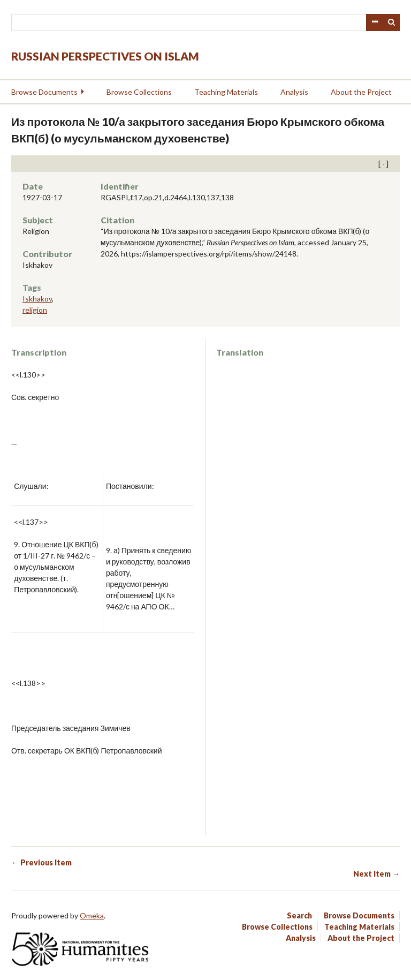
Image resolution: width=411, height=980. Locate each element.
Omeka (92, 915)
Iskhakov (37, 299)
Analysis (294, 92)
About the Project (361, 92)
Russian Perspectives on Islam (105, 56)
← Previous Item (41, 862)
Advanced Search (375, 22)
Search (392, 22)
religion (35, 310)
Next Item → (376, 874)
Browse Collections (139, 92)
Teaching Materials (226, 92)
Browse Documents (44, 92)
